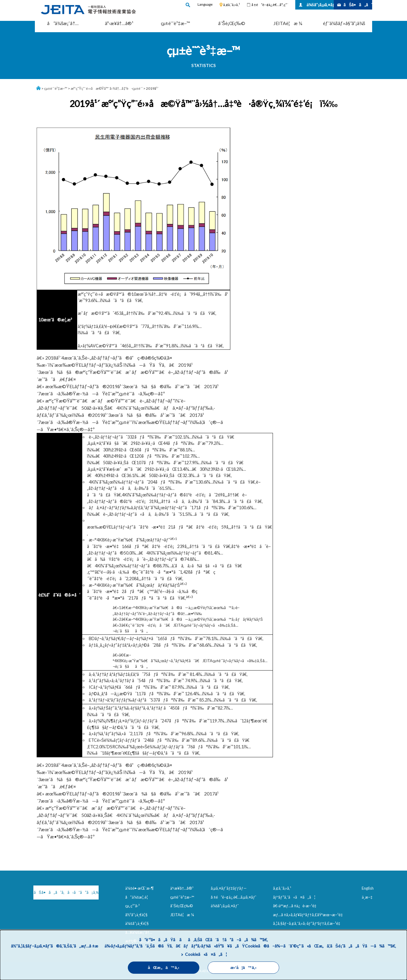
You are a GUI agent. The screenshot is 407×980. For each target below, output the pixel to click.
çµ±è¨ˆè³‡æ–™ (175, 23)
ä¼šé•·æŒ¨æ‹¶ (139, 888)
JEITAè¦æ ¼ (288, 23)
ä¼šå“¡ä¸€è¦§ (137, 923)
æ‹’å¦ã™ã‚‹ (243, 968)
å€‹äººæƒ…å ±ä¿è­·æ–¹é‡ (296, 906)
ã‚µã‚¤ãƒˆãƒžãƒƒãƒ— (229, 888)
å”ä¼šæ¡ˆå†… (63, 23)
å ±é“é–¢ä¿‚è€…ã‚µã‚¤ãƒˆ (233, 897)
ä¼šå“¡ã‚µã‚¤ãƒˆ (320, 5)
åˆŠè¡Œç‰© (232, 23)
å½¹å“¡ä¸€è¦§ (136, 915)
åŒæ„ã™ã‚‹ (164, 968)
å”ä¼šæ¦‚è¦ (138, 897)
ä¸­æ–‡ (367, 897)
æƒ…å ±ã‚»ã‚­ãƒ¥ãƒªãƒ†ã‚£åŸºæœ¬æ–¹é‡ (309, 915)
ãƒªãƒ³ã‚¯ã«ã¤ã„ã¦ (294, 897)
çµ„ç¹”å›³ (132, 906)
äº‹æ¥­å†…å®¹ (119, 23)
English (368, 888)
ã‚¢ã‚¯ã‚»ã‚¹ (232, 5)
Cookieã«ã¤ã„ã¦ (206, 954)
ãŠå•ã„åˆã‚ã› (358, 5)
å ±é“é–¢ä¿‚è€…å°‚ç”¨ (270, 5)
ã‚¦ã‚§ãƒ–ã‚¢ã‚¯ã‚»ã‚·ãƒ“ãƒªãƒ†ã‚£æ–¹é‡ (308, 923)
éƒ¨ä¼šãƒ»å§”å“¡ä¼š (344, 23)
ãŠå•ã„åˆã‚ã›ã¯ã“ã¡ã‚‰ (65, 892)
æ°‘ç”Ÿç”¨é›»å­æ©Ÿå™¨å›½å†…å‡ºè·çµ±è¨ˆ (107, 88)
